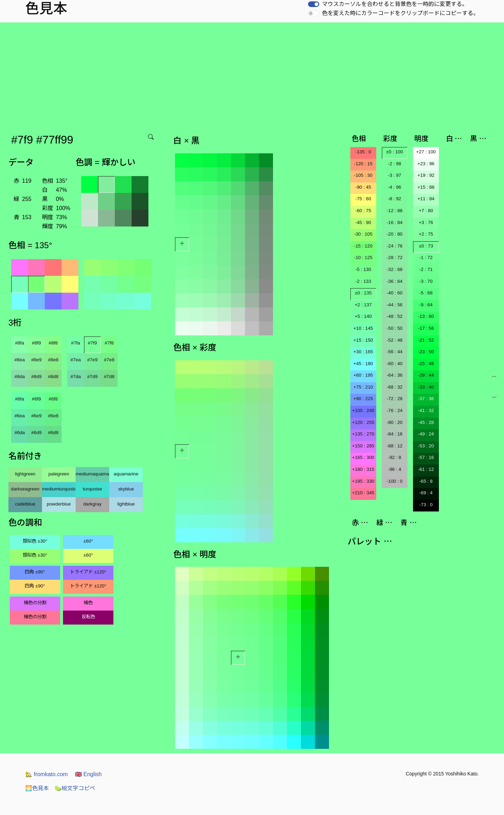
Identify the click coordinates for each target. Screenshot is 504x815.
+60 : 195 (363, 375)
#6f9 (36, 399)
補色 (88, 603)
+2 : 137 (363, 305)
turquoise (93, 489)
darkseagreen (25, 489)
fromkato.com (46, 774)
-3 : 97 (394, 175)
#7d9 (92, 377)
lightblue (126, 504)
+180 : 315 (363, 469)
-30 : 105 (363, 234)
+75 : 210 (363, 387)
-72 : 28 (395, 399)
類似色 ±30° (35, 541)
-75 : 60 (363, 199)
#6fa (20, 399)
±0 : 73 (426, 246)
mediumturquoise (59, 489)
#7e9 (92, 360)
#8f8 (53, 343)
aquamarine (126, 474)
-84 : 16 (395, 434)
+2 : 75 (426, 234)
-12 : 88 (395, 211)
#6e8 (53, 416)
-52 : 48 (395, 340)
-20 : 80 (395, 234)
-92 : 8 (394, 457)
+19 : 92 (426, 175)
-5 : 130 (363, 269)
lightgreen (25, 474)
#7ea (76, 360)
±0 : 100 (394, 152)
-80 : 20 (395, 422)
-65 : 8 (426, 481)
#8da (20, 377)
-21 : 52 (426, 340)
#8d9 (36, 377)
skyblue (126, 489)
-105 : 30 (363, 175)
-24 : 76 (395, 246)
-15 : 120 (363, 246)
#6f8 (53, 399)
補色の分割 (35, 603)
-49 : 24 (426, 434)
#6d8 (53, 433)
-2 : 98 (394, 164)
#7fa (76, 343)
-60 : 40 (395, 364)
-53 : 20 (426, 446)
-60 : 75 (363, 211)
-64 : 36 (395, 375)
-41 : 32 (426, 410)
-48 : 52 (395, 316)
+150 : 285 (363, 446)
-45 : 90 (363, 222)
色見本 (37, 788)
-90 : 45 (363, 187)
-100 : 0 (395, 481)
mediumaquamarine (92, 474)
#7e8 (109, 360)
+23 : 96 (426, 164)
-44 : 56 (395, 305)
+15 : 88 (426, 187)
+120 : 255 (363, 422)
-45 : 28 (426, 422)
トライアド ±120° (88, 572)
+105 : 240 (363, 410)
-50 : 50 (395, 328)
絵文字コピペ (75, 788)
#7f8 (109, 343)
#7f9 (92, 343)
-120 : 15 (363, 164)
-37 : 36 (426, 399)
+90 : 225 (363, 399)
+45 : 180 (363, 364)
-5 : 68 (426, 293)
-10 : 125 (363, 257)
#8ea (20, 360)
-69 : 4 (426, 493)
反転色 (88, 617)
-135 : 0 (363, 152)
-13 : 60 (426, 316)
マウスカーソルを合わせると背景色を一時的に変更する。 (395, 4)
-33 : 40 (426, 387)
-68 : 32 (395, 387)
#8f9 (36, 343)
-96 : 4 (394, 469)
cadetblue (25, 504)
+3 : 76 (426, 222)
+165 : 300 (363, 457)
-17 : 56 (426, 328)
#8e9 (36, 360)
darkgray (92, 504)
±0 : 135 (363, 293)
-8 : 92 (394, 199)
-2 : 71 (426, 269)
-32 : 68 (395, 269)
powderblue (59, 504)
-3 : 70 (426, 281)
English (88, 774)
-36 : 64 (395, 281)
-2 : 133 (363, 281)
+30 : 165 (363, 352)
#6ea (20, 416)
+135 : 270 (363, 434)
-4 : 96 (394, 187)
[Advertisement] (252, 75)
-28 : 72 (395, 257)
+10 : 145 (363, 328)
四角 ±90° (35, 572)
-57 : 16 (426, 457)
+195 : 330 (363, 481)
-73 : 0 (426, 505)
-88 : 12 (395, 446)
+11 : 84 (426, 199)
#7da (76, 377)
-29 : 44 (426, 375)
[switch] (314, 4)
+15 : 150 (363, 340)
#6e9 (36, 416)
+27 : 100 (426, 152)
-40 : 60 (395, 293)
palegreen (59, 474)
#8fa (20, 343)
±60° (88, 541)
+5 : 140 (363, 316)
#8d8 (53, 377)
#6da (20, 433)
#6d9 (36, 433)
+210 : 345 (363, 493)
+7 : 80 (426, 211)
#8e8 (53, 360)
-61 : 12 (426, 469)
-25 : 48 (426, 364)
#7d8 (109, 377)
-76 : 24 (395, 410)
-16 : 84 (395, 222)
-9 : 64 (426, 305)
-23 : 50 (426, 352)
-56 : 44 (395, 352)
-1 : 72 (426, 257)
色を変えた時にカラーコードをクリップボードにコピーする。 (400, 13)
